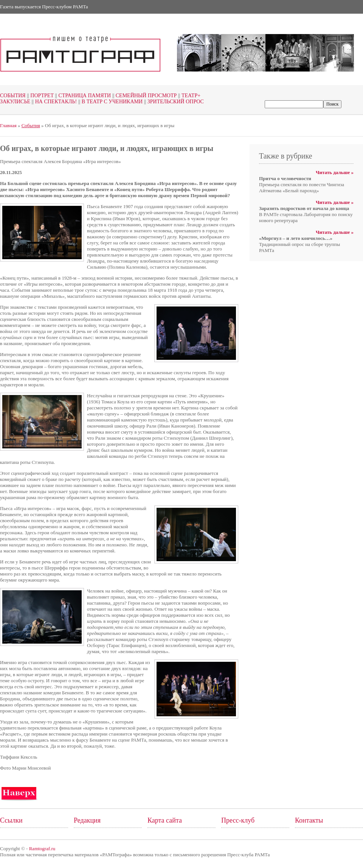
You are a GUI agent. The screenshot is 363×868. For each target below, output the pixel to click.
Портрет (40, 96)
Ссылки (11, 820)
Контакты (309, 820)
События (13, 96)
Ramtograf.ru (42, 849)
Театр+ (188, 96)
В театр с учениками (110, 102)
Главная (8, 125)
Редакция (87, 820)
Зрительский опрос (173, 102)
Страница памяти (82, 96)
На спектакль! (54, 102)
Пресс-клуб (238, 820)
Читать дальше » (335, 172)
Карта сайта (165, 820)
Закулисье (15, 102)
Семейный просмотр (144, 96)
